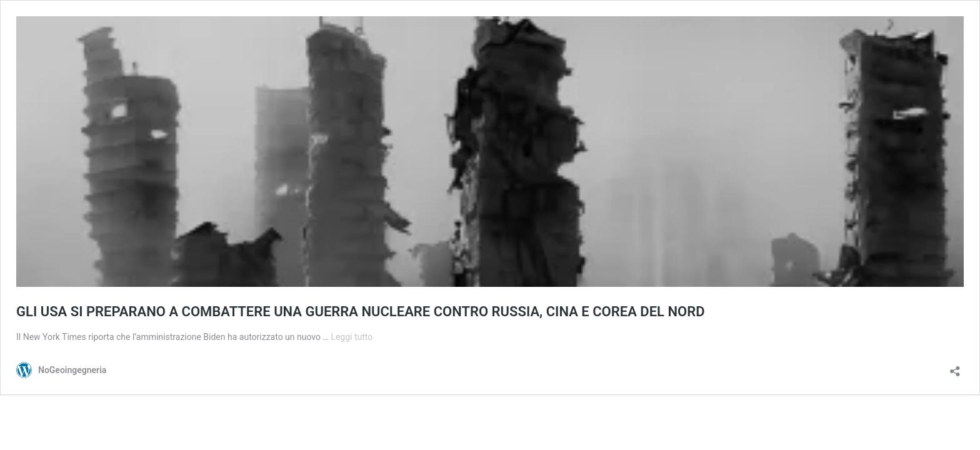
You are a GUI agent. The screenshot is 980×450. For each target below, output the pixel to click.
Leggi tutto (352, 337)
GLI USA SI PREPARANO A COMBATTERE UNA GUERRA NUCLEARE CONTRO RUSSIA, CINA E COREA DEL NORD (360, 312)
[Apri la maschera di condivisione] (955, 367)
